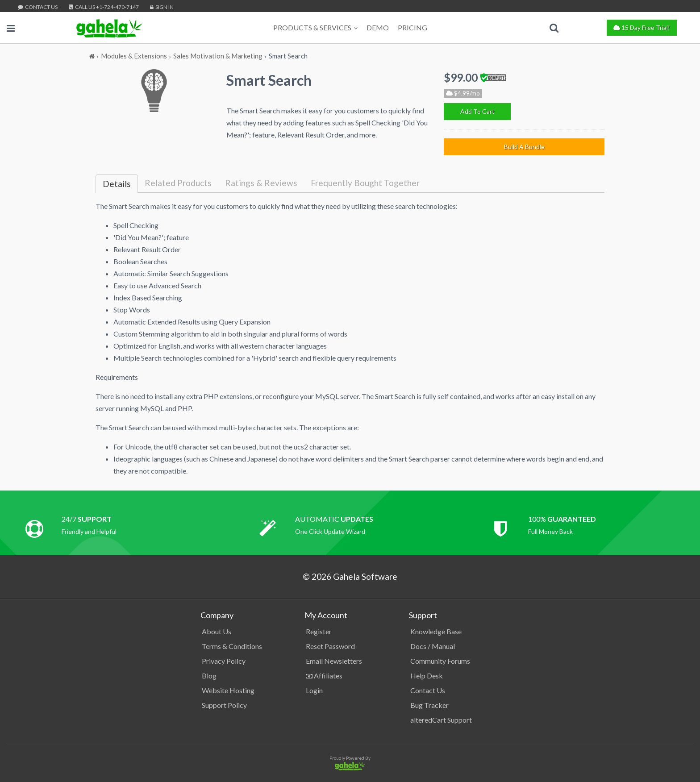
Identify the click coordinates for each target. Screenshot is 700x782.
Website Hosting (228, 690)
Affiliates (324, 676)
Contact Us (38, 7)
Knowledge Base (436, 631)
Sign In (162, 7)
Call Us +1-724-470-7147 (104, 7)
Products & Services (315, 27)
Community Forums (440, 661)
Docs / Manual (433, 646)
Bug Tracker (429, 705)
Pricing (412, 27)
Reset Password (330, 646)
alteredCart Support (441, 720)
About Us (217, 631)
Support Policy (224, 705)
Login (314, 690)
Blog (209, 676)
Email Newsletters (334, 661)
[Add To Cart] (477, 112)
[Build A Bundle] (524, 147)
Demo (378, 27)
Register (319, 631)
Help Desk (427, 676)
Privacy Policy (224, 661)
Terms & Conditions (232, 646)
